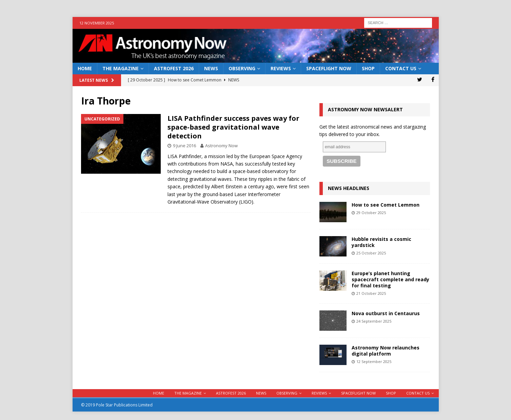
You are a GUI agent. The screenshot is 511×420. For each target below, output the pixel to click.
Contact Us (401, 68)
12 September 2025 (374, 361)
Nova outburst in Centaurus (386, 313)
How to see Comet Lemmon (386, 205)
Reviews (281, 68)
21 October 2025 (371, 293)
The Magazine (121, 68)
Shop (368, 68)
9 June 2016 (184, 146)
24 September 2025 (374, 321)
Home (85, 68)
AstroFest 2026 (174, 68)
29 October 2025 (371, 213)
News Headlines (349, 188)
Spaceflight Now (329, 68)
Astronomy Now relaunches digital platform (386, 351)
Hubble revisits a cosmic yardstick (381, 242)
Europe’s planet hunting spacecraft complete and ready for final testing (390, 279)
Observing (242, 68)
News (211, 68)
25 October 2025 (371, 253)
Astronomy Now (221, 146)
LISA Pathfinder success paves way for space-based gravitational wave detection (233, 127)
